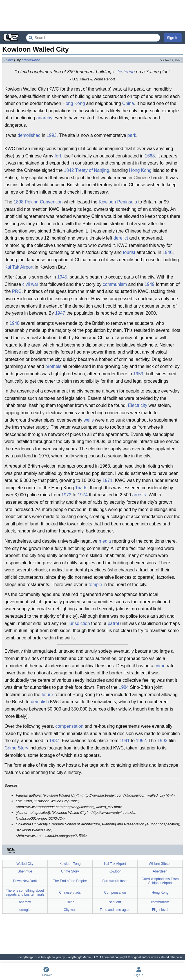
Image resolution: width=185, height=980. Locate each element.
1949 (150, 284)
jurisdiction (79, 623)
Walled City (25, 864)
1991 (125, 741)
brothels (53, 366)
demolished (29, 135)
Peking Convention (44, 202)
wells (89, 420)
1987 (54, 741)
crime (160, 666)
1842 (69, 170)
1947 (60, 313)
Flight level (160, 910)
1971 (108, 480)
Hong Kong (73, 103)
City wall (70, 910)
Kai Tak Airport (19, 267)
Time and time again (115, 910)
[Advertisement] (92, 16)
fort (58, 156)
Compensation (115, 893)
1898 (19, 202)
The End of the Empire (70, 881)
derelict (121, 238)
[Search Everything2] (93, 38)
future (47, 695)
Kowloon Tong (70, 864)
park (132, 135)
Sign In (173, 38)
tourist (129, 252)
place (10, 60)
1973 (66, 495)
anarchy (44, 118)
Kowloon (115, 871)
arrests (139, 495)
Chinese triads (70, 893)
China (128, 103)
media (105, 541)
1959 (138, 374)
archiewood (31, 60)
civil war (30, 284)
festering (126, 72)
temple (95, 585)
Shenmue (25, 871)
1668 (150, 156)
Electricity (138, 405)
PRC (17, 291)
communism (115, 284)
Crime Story (16, 748)
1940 (168, 252)
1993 (52, 135)
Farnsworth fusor (115, 881)
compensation (70, 726)
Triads (81, 488)
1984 (124, 687)
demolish (40, 702)
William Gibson (160, 864)
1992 (141, 741)
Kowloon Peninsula (118, 202)
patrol (113, 623)
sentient (115, 902)
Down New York (25, 881)
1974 (83, 495)
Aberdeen (160, 871)
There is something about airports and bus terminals (25, 893)
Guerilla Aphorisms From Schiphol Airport (160, 881)
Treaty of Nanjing (92, 170)
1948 (15, 323)
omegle (25, 910)
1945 (62, 277)
